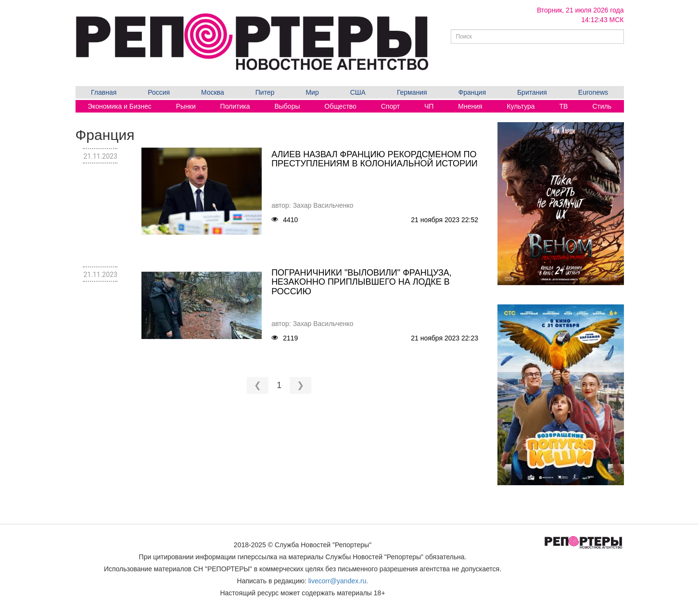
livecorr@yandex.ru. (338, 581)
